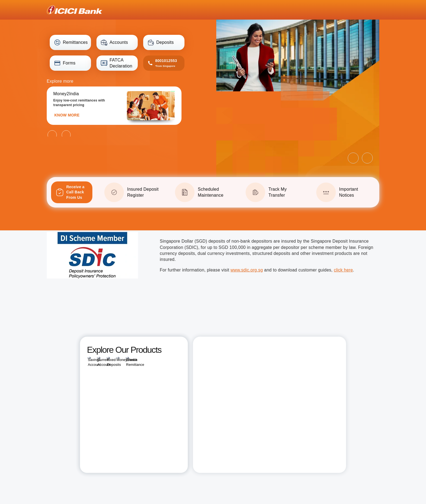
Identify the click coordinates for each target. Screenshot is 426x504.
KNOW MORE (67, 115)
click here (343, 270)
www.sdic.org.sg (247, 270)
